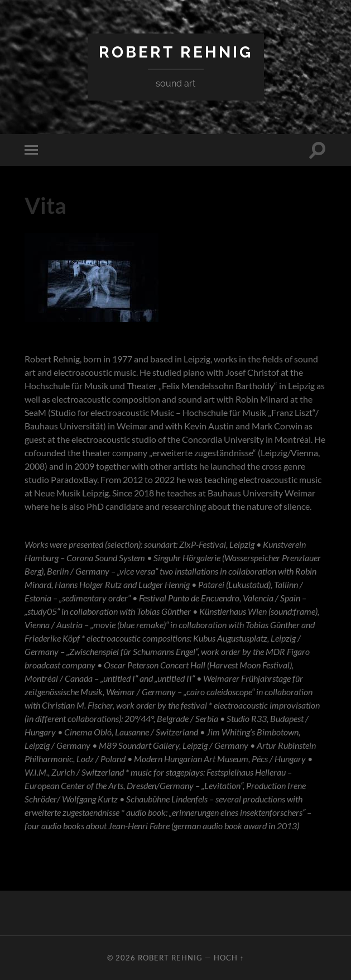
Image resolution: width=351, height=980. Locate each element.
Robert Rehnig (176, 52)
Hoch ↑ (229, 958)
